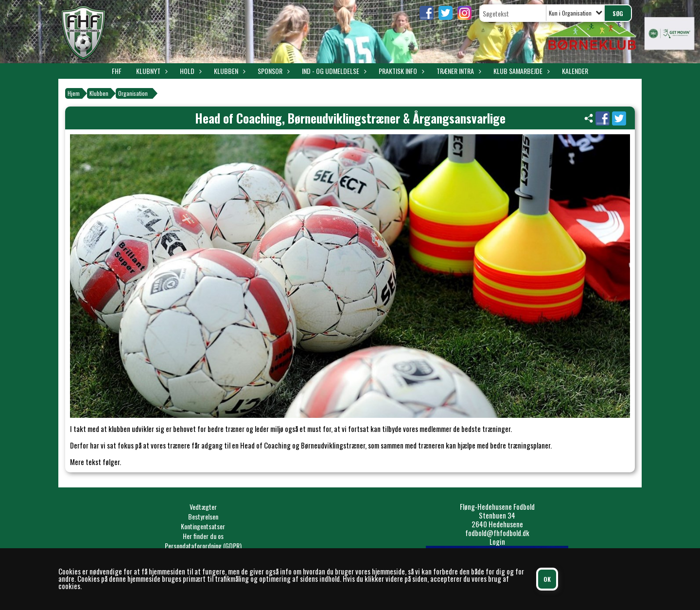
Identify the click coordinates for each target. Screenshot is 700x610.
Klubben (228, 71)
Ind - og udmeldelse (333, 71)
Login (497, 541)
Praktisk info (400, 71)
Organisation (133, 93)
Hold (190, 71)
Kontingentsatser (203, 526)
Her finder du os (203, 536)
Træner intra (458, 71)
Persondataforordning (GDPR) (203, 546)
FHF (117, 71)
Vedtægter (203, 507)
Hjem (74, 93)
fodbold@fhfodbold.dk (497, 533)
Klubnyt (151, 71)
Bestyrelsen (203, 516)
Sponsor (272, 71)
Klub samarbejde (520, 71)
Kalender (575, 71)
